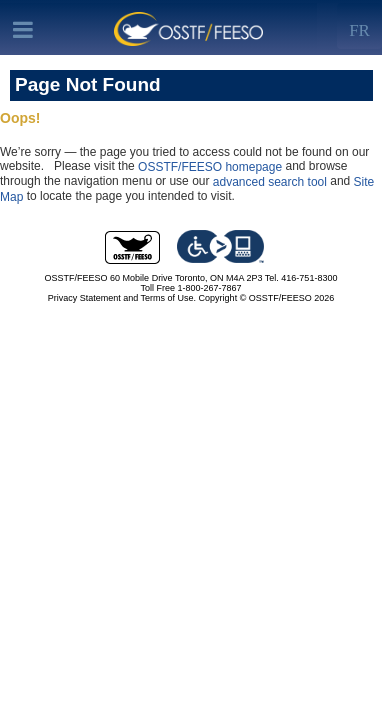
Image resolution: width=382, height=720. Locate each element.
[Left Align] (359, 26)
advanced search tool (270, 182)
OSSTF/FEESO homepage (210, 167)
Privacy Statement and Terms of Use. (122, 298)
